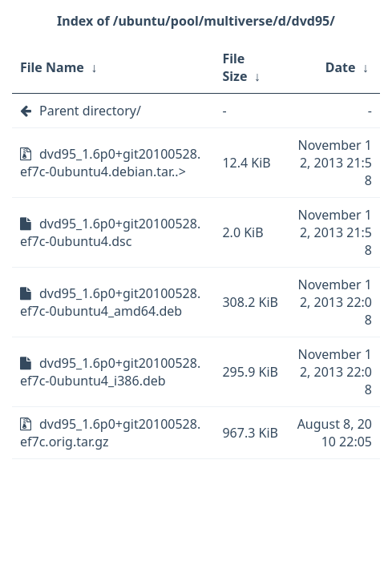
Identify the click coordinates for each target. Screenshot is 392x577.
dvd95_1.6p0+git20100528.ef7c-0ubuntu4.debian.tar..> (110, 163)
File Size (234, 67)
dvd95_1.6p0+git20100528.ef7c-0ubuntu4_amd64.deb (110, 302)
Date (341, 67)
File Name (52, 67)
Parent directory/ (90, 111)
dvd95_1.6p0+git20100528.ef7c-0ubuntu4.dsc (110, 232)
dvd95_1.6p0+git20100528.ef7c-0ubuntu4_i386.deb (110, 372)
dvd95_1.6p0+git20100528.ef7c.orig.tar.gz (110, 433)
